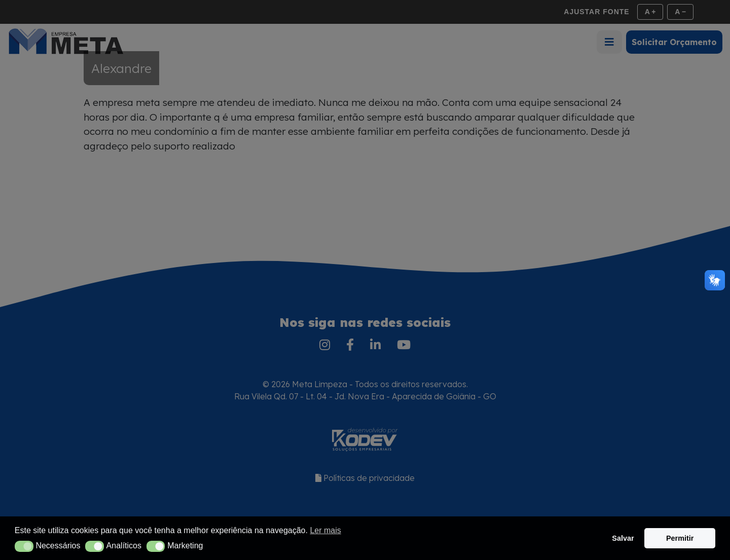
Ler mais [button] (325, 530)
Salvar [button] (623, 538)
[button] (24, 546)
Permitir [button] (680, 538)
